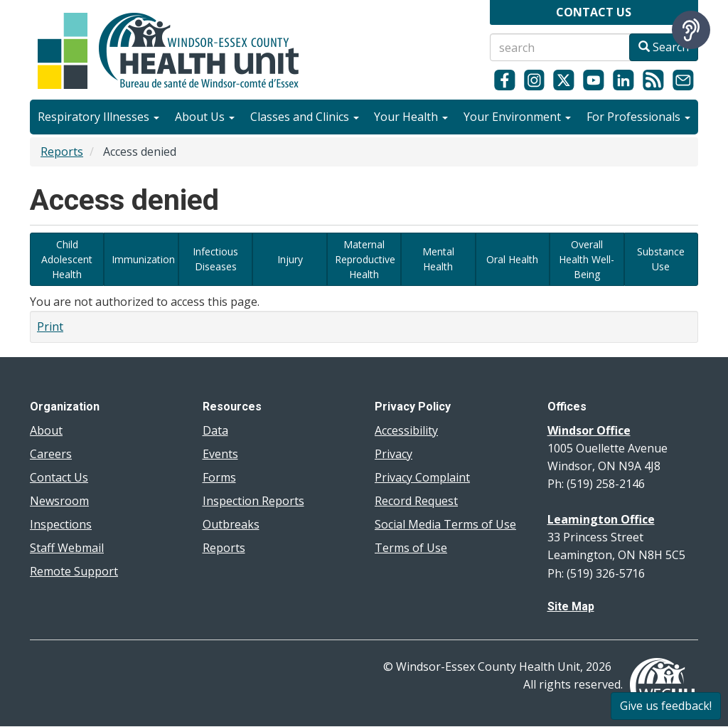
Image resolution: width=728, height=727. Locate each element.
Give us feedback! (666, 706)
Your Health (411, 117)
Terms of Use (411, 548)
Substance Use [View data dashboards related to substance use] (661, 259)
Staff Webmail (67, 548)
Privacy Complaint (422, 477)
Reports (62, 152)
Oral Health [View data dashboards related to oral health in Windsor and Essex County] (512, 259)
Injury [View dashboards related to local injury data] (290, 259)
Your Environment (517, 117)
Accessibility (406, 430)
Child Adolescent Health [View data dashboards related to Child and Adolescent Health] (67, 259)
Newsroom (59, 501)
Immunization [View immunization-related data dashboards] (143, 259)
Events (220, 454)
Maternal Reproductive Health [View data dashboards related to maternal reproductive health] (365, 259)
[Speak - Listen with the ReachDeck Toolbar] (691, 30)
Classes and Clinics (305, 117)
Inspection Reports (253, 501)
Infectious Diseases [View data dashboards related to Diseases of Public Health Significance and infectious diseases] (215, 259)
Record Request (416, 501)
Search (664, 47)
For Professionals (638, 117)
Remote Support (74, 571)
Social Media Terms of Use (445, 524)
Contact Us (59, 477)
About (46, 430)
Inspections (61, 524)
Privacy (394, 454)
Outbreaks (231, 524)
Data (215, 430)
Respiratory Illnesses (98, 117)
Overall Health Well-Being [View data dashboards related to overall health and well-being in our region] (587, 259)
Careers (51, 454)
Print (50, 327)
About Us (205, 117)
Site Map (571, 606)
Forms (219, 477)
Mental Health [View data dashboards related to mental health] (438, 259)
